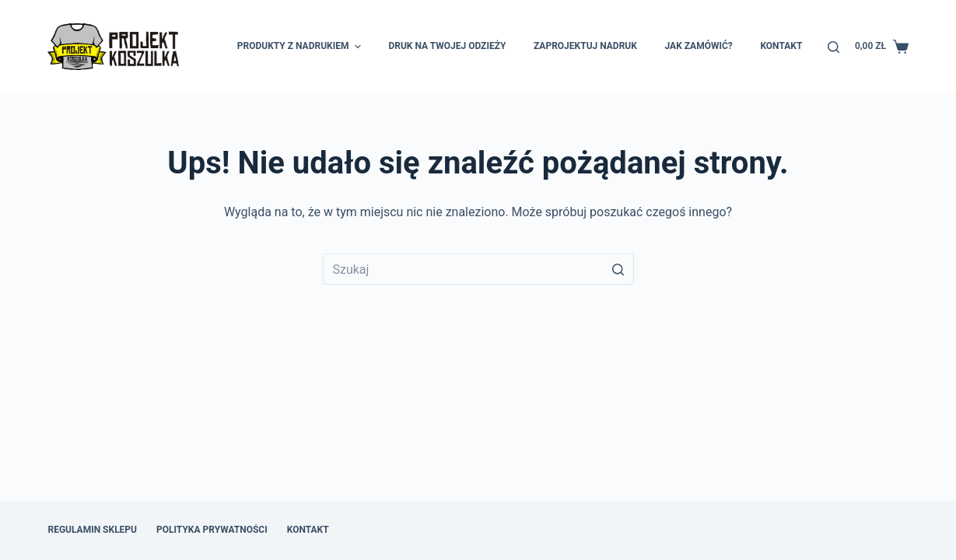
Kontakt (781, 46)
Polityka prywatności (212, 530)
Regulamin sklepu (92, 530)
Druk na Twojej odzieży (447, 46)
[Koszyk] (882, 47)
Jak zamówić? (699, 46)
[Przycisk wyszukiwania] (618, 269)
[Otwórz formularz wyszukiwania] (833, 47)
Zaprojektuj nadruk (585, 46)
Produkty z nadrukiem (301, 47)
